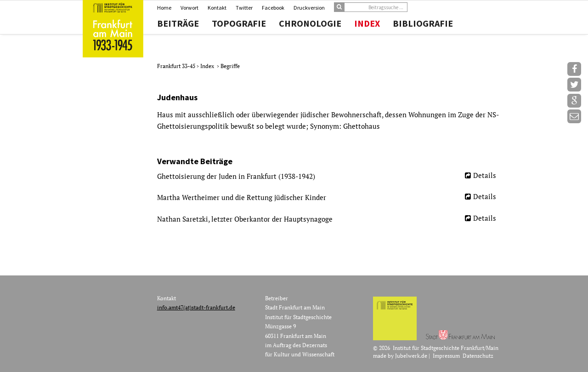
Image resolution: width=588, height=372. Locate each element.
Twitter (244, 8)
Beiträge (178, 23)
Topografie (239, 23)
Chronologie (310, 23)
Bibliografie (423, 23)
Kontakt (217, 8)
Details (485, 175)
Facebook (273, 8)
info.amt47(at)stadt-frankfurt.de (196, 307)
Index (367, 23)
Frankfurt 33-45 (177, 66)
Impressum (446, 356)
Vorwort (189, 8)
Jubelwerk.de (411, 356)
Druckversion (309, 8)
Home (164, 8)
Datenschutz (478, 356)
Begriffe (230, 66)
